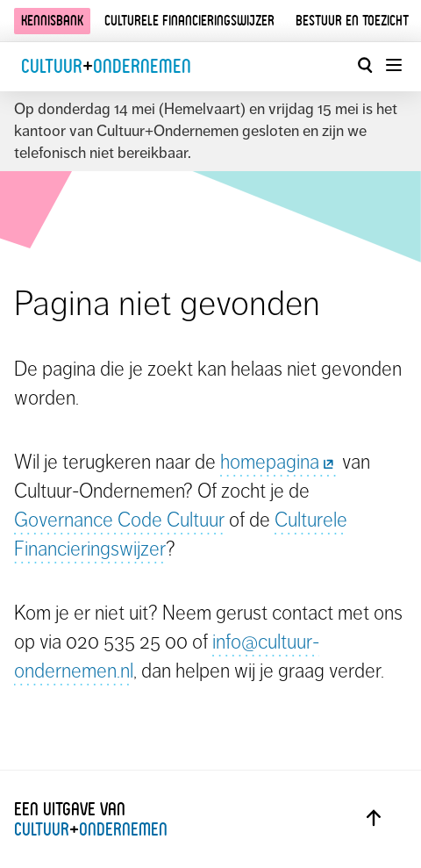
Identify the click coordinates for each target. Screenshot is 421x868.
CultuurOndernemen (106, 66)
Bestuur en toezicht (352, 21)
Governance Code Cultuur (119, 520)
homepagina (279, 462)
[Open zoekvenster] (365, 65)
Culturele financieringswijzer (189, 21)
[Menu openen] (393, 65)
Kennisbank (52, 21)
